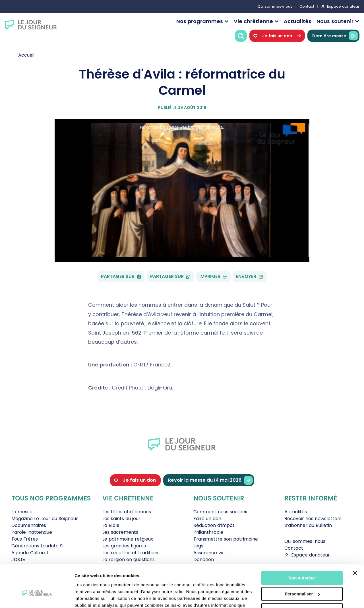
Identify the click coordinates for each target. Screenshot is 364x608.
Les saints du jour (121, 519)
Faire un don (207, 519)
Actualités (298, 21)
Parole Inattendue (32, 532)
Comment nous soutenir (221, 512)
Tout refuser (302, 579)
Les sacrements (120, 532)
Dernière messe (335, 36)
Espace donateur (343, 6)
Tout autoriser (302, 547)
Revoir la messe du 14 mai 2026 (210, 480)
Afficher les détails (94, 597)
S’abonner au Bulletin (308, 525)
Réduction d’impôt (214, 525)
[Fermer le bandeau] (355, 542)
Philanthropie (208, 532)
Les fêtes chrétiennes (127, 512)
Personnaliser (302, 563)
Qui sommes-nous (275, 6)
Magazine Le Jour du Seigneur (45, 519)
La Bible (111, 525)
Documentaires (29, 525)
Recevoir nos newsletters (313, 519)
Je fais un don (277, 36)
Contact (307, 6)
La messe (22, 512)
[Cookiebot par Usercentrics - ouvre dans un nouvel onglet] (37, 597)
